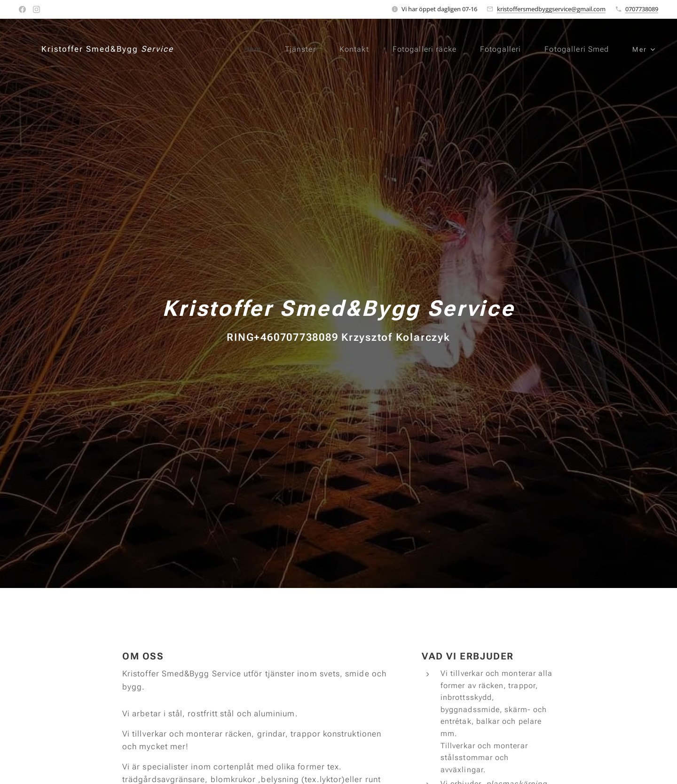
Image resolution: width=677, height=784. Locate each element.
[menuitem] (245, 49)
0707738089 (642, 9)
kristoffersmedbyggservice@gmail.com (551, 9)
